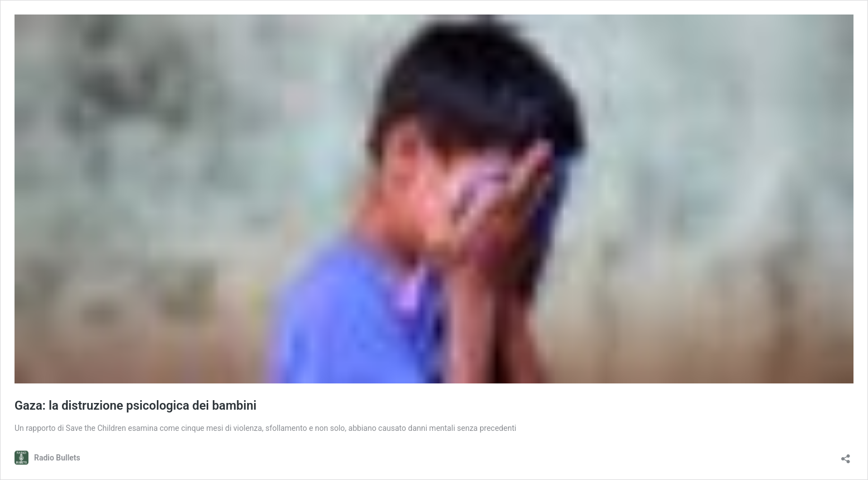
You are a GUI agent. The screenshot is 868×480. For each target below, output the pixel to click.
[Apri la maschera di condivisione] (846, 455)
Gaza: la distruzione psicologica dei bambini (135, 405)
